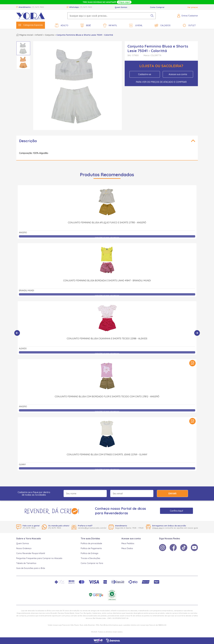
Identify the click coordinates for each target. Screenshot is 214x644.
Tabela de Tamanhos (26, 563)
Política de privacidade (91, 543)
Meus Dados (127, 548)
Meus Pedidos (128, 543)
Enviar (172, 494)
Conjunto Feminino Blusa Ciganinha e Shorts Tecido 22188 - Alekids (107, 338)
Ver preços (193, 7)
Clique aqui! (124, 2)
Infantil (110, 26)
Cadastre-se (145, 74)
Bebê (86, 26)
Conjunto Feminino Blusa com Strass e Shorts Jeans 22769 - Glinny (107, 454)
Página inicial (26, 35)
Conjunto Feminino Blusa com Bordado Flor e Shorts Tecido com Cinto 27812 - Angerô (107, 396)
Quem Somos (121, 7)
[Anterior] (17, 333)
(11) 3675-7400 (38, 7)
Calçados (163, 26)
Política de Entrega (89, 553)
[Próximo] (197, 333)
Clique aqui (157, 528)
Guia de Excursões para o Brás (31, 568)
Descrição (28, 141)
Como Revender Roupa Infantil (31, 553)
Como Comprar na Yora (92, 563)
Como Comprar (157, 7)
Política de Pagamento (91, 548)
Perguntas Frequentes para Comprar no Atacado (39, 558)
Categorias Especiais (31, 25)
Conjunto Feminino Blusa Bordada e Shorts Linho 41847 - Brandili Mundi (107, 280)
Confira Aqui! (176, 511)
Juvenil (136, 26)
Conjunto (49, 35)
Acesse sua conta (178, 74)
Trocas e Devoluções (90, 558)
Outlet (189, 26)
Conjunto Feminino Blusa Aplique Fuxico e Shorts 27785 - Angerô (107, 222)
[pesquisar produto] (152, 16)
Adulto (62, 26)
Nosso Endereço (24, 548)
